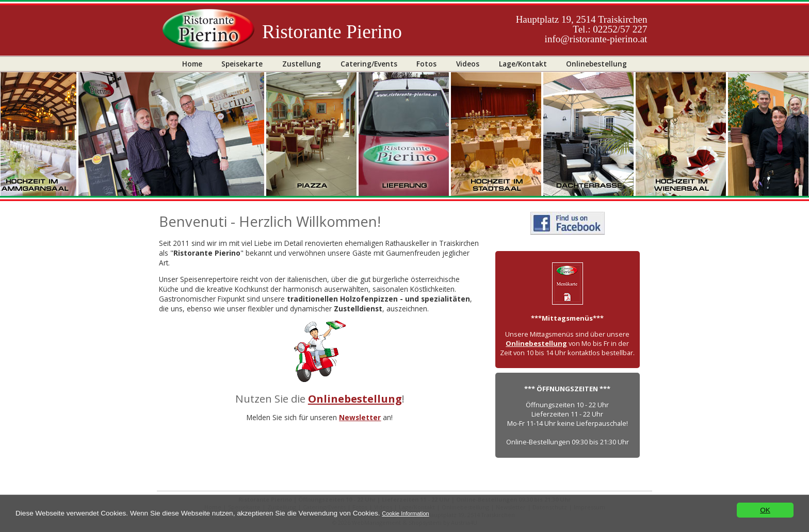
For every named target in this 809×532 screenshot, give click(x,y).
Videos (468, 64)
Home (192, 64)
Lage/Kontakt (523, 64)
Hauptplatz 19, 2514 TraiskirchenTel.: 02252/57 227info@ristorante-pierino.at (582, 29)
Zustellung (302, 64)
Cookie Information (405, 513)
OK (765, 510)
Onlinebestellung (596, 64)
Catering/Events (369, 64)
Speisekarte (242, 64)
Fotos (426, 64)
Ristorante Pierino (332, 32)
